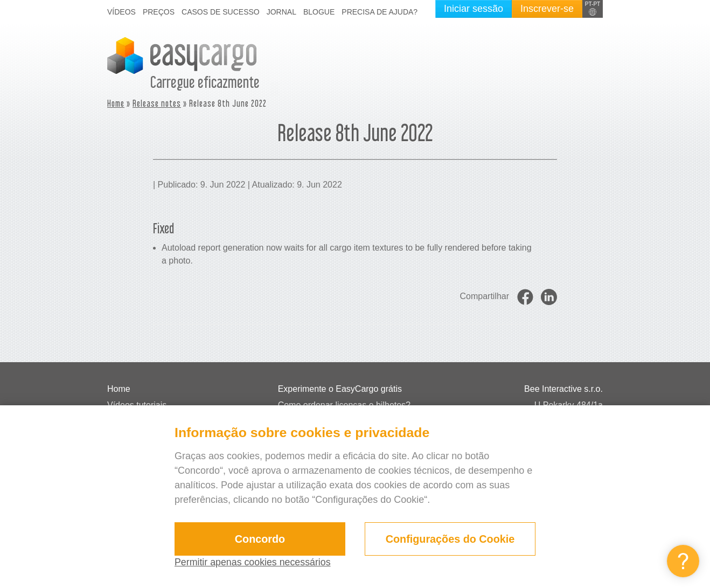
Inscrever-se (547, 9)
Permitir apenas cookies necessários (253, 562)
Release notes (157, 103)
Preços (159, 12)
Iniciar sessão (474, 9)
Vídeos (121, 12)
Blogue (319, 12)
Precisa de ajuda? (380, 12)
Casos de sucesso (221, 12)
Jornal (281, 12)
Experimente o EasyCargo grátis (340, 389)
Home (116, 103)
